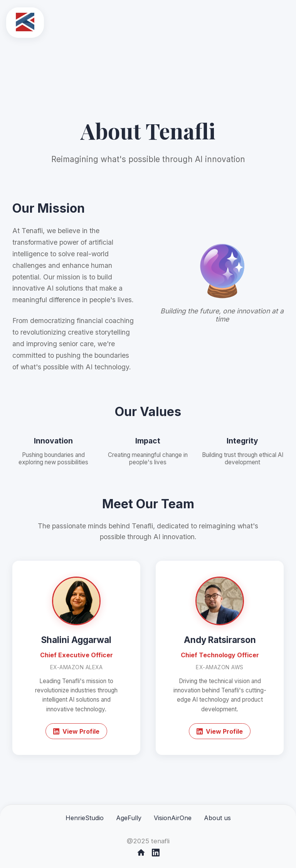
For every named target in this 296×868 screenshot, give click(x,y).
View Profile (76, 731)
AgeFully (129, 818)
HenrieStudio (85, 818)
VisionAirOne (173, 818)
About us (217, 818)
